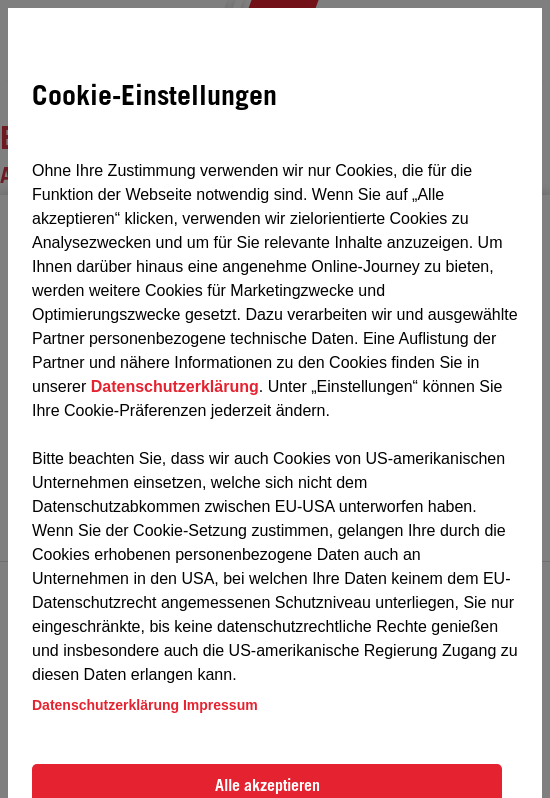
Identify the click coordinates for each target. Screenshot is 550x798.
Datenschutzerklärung (175, 386)
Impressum (220, 705)
